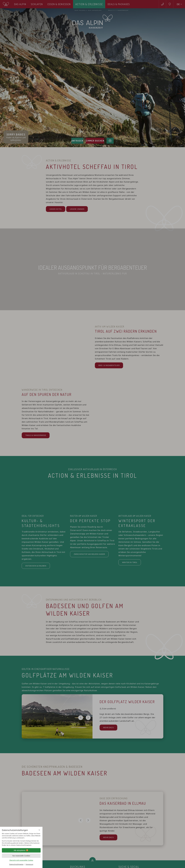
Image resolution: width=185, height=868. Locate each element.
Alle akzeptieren (21, 850)
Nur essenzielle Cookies (21, 856)
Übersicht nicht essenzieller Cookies (21, 860)
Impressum (29, 864)
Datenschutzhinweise (16, 864)
